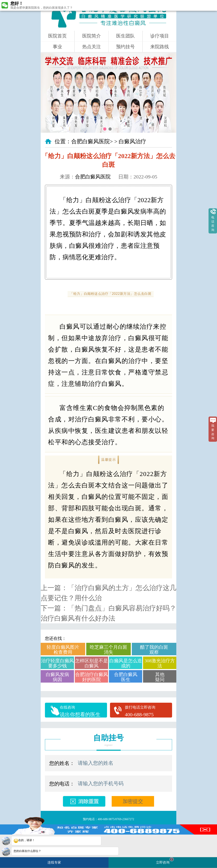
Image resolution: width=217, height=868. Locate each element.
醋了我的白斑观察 (154, 650)
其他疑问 (160, 677)
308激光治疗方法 (160, 663)
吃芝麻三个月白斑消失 (108, 650)
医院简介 (92, 36)
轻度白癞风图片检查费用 (63, 650)
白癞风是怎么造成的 (126, 663)
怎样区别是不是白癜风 (92, 663)
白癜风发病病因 (57, 677)
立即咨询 (165, 861)
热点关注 (92, 47)
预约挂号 (125, 47)
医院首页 (57, 36)
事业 (57, 47)
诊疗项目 (160, 36)
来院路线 (160, 47)
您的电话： (62, 784)
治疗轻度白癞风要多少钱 (57, 663)
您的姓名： (62, 763)
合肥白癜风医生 (126, 677)
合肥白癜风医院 (90, 141)
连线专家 (54, 862)
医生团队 (125, 36)
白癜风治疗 (132, 141)
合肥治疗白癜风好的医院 (92, 677)
